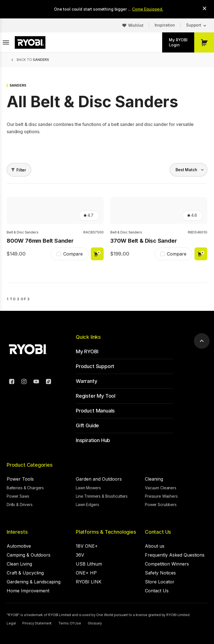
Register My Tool (96, 396)
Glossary (95, 623)
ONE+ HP (86, 573)
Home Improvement (28, 591)
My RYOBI (87, 351)
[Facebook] (12, 382)
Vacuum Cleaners (161, 488)
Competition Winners (167, 564)
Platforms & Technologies (106, 532)
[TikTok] (48, 382)
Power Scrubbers (161, 505)
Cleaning (154, 479)
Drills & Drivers (20, 505)
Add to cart (97, 254)
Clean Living (19, 564)
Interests (17, 532)
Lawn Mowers (88, 488)
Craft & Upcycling (25, 573)
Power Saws (18, 496)
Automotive (19, 546)
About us (155, 546)
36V (80, 555)
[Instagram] (24, 382)
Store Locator (160, 582)
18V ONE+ (87, 546)
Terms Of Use (70, 623)
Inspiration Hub (93, 440)
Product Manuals (95, 411)
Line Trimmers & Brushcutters (102, 496)
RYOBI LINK (89, 582)
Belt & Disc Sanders (23, 232)
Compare (73, 254)
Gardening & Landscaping (34, 582)
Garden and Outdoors (99, 479)
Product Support (95, 366)
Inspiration (165, 25)
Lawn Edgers (87, 505)
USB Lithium (89, 564)
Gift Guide (87, 425)
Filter (21, 170)
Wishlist (136, 25)
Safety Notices (160, 573)
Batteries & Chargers (25, 488)
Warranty (87, 381)
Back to (33, 60)
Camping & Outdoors (29, 555)
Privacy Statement (37, 623)
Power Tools (20, 479)
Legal (11, 623)
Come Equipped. (148, 9)
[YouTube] (36, 382)
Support (194, 25)
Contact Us (158, 532)
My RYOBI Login (178, 42)
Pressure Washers (161, 496)
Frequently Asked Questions (175, 555)
